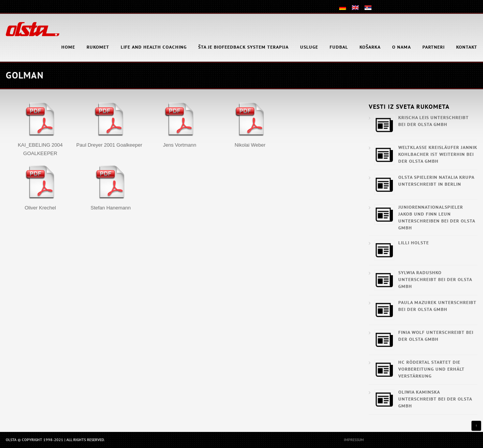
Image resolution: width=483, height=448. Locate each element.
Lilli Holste (414, 243)
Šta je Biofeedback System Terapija (243, 47)
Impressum (354, 440)
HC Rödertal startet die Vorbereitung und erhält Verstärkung (431, 369)
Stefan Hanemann (111, 208)
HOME (68, 47)
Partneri (434, 47)
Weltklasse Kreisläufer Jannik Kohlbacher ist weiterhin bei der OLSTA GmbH (438, 154)
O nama (402, 47)
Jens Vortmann (180, 145)
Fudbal (339, 47)
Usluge (309, 47)
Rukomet (98, 47)
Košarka (370, 47)
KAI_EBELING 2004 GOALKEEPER (40, 149)
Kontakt (467, 47)
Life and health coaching (154, 47)
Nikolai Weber (250, 145)
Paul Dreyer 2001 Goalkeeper (109, 145)
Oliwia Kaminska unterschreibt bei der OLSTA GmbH (435, 399)
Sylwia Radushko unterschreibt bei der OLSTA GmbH (435, 279)
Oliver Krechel (40, 208)
